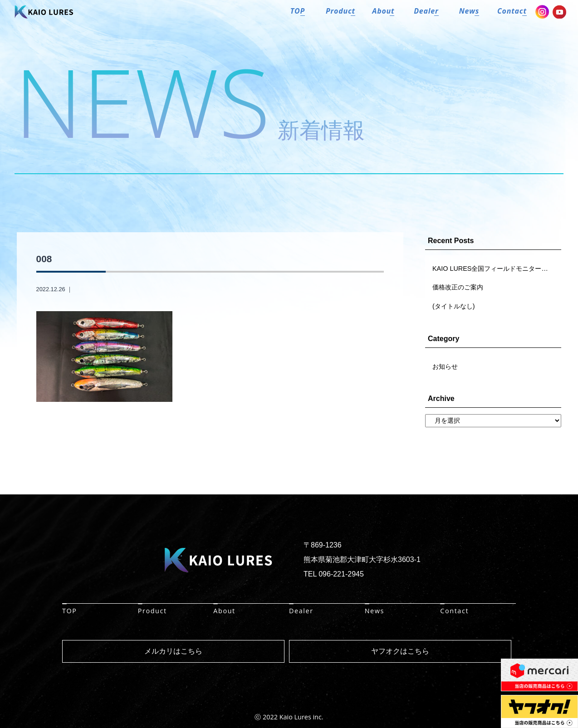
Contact (454, 611)
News (375, 611)
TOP (70, 611)
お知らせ (445, 366)
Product (152, 611)
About (224, 611)
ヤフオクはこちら (400, 651)
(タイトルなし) (454, 306)
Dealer (301, 611)
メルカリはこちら (173, 651)
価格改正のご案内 (458, 287)
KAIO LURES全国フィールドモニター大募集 (496, 269)
